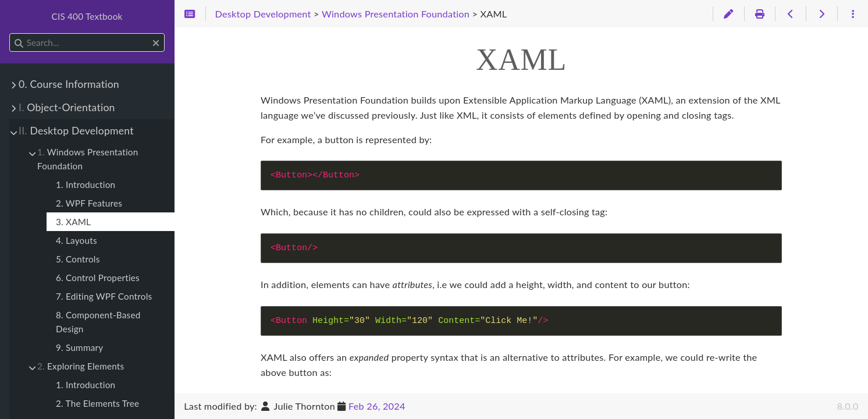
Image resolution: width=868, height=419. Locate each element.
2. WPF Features (89, 203)
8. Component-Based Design (98, 322)
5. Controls (78, 259)
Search (10, 33)
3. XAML (73, 222)
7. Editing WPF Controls (104, 296)
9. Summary (79, 347)
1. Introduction (86, 184)
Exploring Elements (81, 366)
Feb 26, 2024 (377, 406)
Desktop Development (76, 131)
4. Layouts (77, 240)
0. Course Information (69, 84)
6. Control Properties (98, 278)
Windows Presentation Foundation (88, 159)
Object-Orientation (67, 107)
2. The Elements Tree (97, 403)
